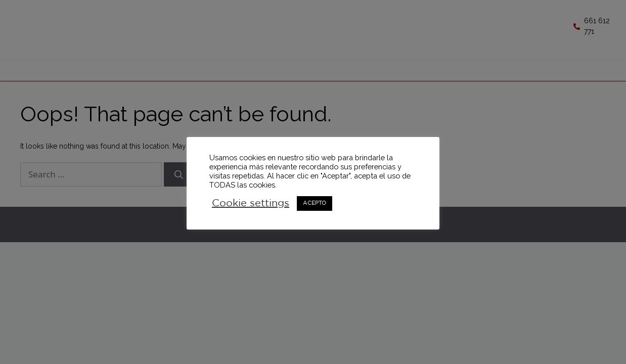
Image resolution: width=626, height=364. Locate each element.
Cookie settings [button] (251, 203)
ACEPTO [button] (315, 203)
